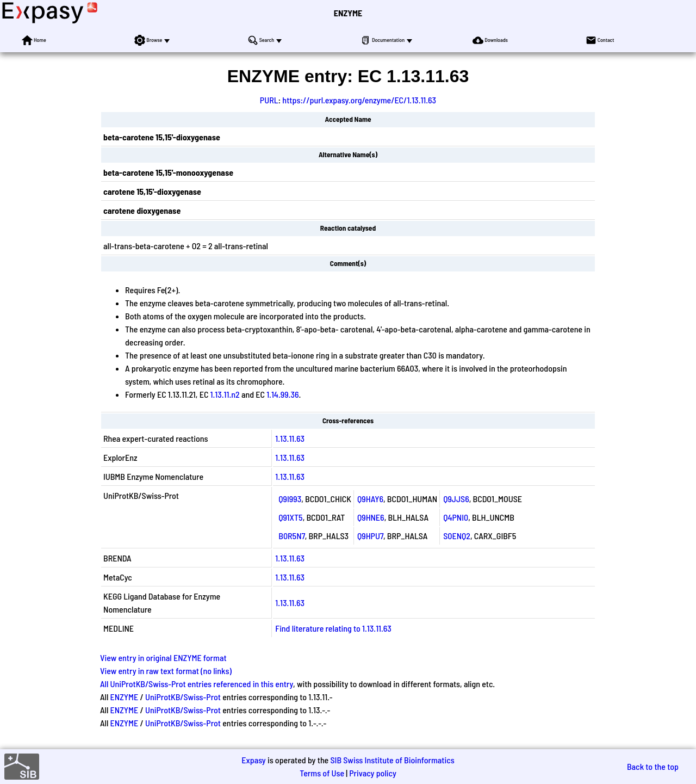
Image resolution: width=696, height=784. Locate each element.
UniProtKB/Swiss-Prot (183, 697)
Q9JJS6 (456, 499)
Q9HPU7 (370, 536)
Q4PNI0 (456, 517)
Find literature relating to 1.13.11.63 (333, 628)
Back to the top (653, 766)
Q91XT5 (290, 517)
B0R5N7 (291, 536)
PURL (269, 100)
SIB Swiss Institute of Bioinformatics (392, 760)
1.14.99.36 (282, 394)
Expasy (253, 760)
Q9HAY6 (370, 499)
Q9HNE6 (371, 517)
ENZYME (348, 13)
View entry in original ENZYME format (163, 658)
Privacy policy (373, 773)
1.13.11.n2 (225, 394)
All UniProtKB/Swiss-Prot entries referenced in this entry (197, 684)
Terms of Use (322, 773)
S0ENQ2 (457, 536)
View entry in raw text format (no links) (166, 671)
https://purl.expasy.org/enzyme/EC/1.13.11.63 (359, 100)
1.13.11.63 (290, 438)
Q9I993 (290, 499)
